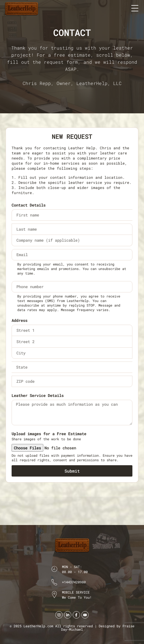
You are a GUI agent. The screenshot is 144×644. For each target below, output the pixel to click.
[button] (135, 8)
